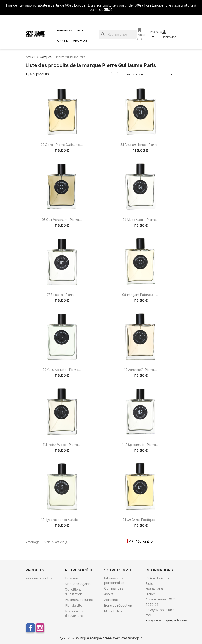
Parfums (65, 31)
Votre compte (118, 570)
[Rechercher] (118, 34)
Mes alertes (113, 611)
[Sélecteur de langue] (156, 34)
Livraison (71, 578)
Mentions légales (78, 584)
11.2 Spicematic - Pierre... (140, 445)
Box (81, 31)
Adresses (111, 600)
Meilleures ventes (39, 578)
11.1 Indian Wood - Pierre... (62, 445)
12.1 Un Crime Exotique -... (140, 520)
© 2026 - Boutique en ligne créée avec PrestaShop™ (101, 638)
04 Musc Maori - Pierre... (140, 220)
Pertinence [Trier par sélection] (150, 74)
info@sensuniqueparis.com (166, 620)
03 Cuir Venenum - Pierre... (62, 220)
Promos (80, 41)
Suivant (146, 542)
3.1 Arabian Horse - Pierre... (140, 145)
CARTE (63, 41)
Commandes (114, 588)
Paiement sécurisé (79, 600)
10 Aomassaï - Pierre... (140, 370)
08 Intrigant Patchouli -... (140, 295)
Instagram (40, 628)
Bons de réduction (118, 605)
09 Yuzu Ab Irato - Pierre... (62, 370)
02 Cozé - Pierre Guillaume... (62, 145)
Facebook (30, 628)
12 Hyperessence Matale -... (62, 520)
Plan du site (74, 605)
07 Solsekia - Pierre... (62, 295)
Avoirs (109, 594)
